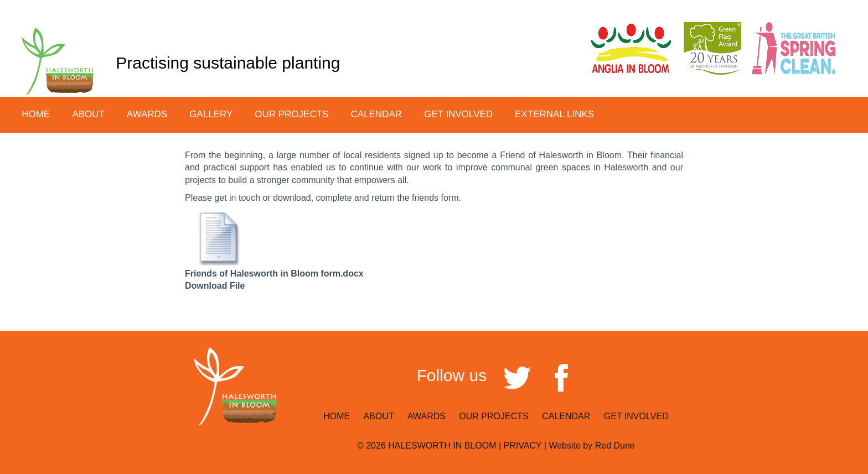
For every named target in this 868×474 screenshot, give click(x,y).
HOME (36, 114)
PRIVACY (523, 446)
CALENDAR (376, 114)
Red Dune (615, 446)
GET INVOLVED (636, 416)
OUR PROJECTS (495, 416)
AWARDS (147, 114)
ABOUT (380, 416)
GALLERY (211, 114)
